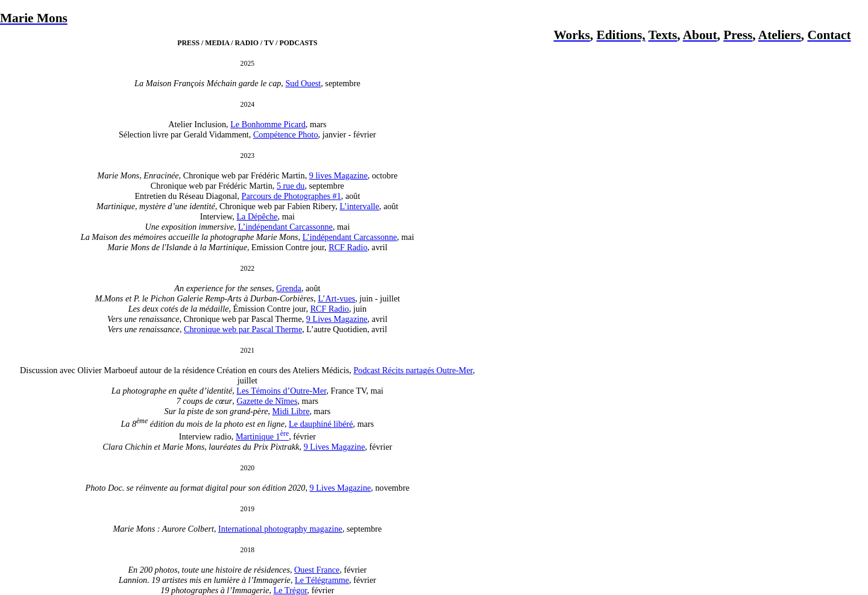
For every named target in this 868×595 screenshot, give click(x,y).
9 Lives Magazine (337, 319)
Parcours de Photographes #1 (291, 196)
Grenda (289, 288)
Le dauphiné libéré (321, 424)
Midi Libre (291, 411)
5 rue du (291, 186)
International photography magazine (280, 529)
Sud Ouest (303, 83)
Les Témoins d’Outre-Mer (281, 391)
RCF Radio (348, 247)
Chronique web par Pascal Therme (243, 329)
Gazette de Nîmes (267, 401)
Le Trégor (291, 590)
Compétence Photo (286, 134)
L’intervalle (359, 206)
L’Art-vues (336, 298)
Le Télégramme (322, 580)
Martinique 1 (262, 436)
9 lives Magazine (338, 175)
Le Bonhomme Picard (268, 124)
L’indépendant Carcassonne (285, 227)
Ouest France (317, 570)
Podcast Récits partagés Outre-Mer (413, 370)
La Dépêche (257, 216)
